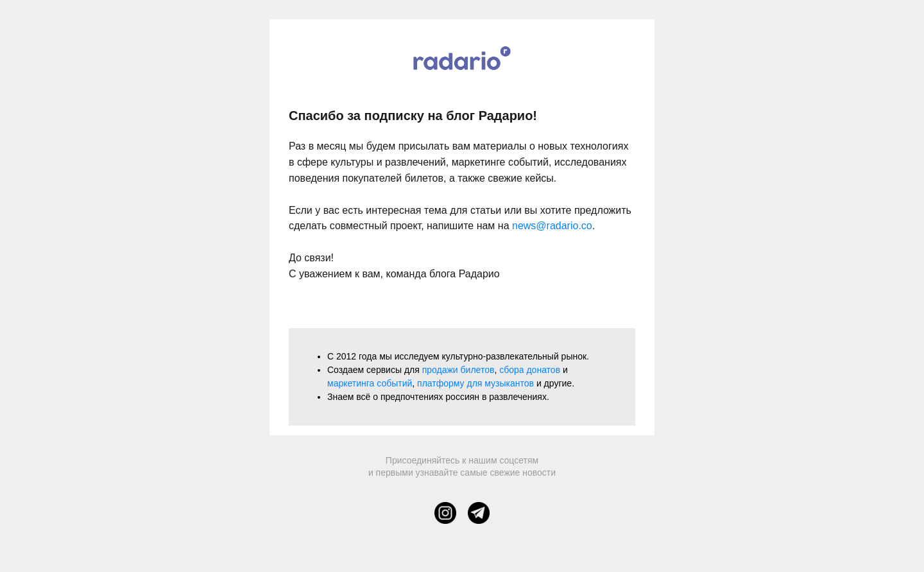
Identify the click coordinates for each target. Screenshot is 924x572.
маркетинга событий (370, 383)
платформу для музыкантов (475, 383)
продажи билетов (458, 370)
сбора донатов (530, 370)
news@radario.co (552, 226)
